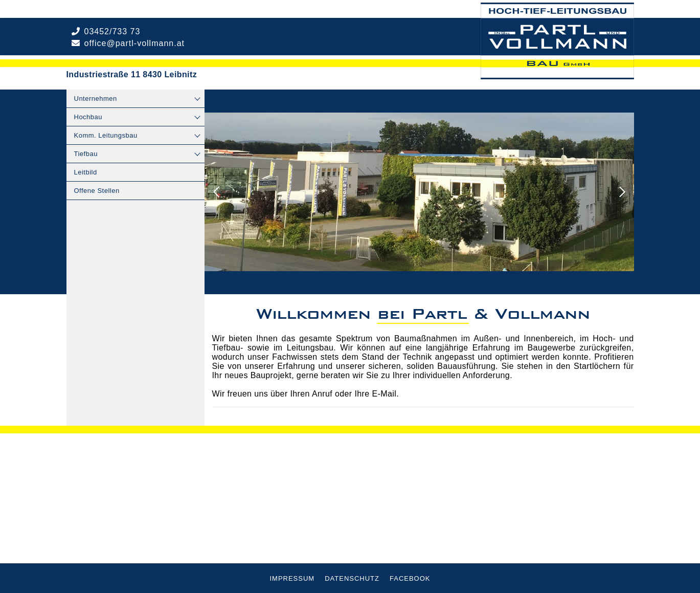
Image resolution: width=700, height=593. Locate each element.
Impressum (292, 578)
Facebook (410, 578)
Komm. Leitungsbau (106, 135)
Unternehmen (96, 98)
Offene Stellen (97, 191)
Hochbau (88, 117)
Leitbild (86, 172)
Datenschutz (352, 578)
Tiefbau (86, 154)
